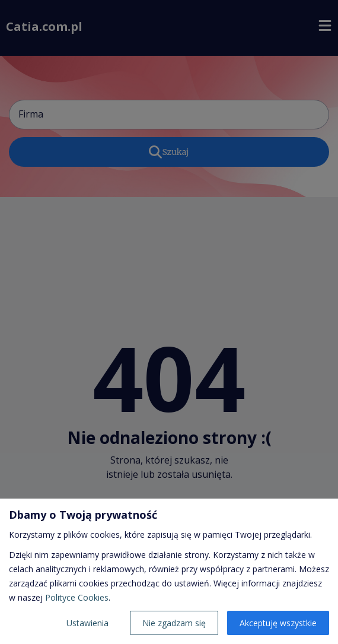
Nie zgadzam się (174, 623)
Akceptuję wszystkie (278, 623)
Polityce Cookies (77, 597)
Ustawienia (87, 623)
